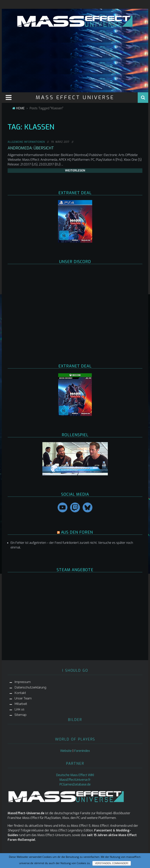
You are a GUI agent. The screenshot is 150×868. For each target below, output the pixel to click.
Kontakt (20, 693)
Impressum (23, 682)
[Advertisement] (75, 59)
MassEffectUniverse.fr (75, 780)
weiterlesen (75, 171)
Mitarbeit (21, 704)
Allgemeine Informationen (26, 142)
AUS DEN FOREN (77, 532)
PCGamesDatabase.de (75, 784)
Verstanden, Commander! (112, 863)
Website (66, 751)
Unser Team (23, 698)
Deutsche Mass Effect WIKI (75, 775)
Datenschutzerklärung (30, 687)
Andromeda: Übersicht (31, 148)
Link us (19, 709)
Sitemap (21, 715)
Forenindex (82, 751)
